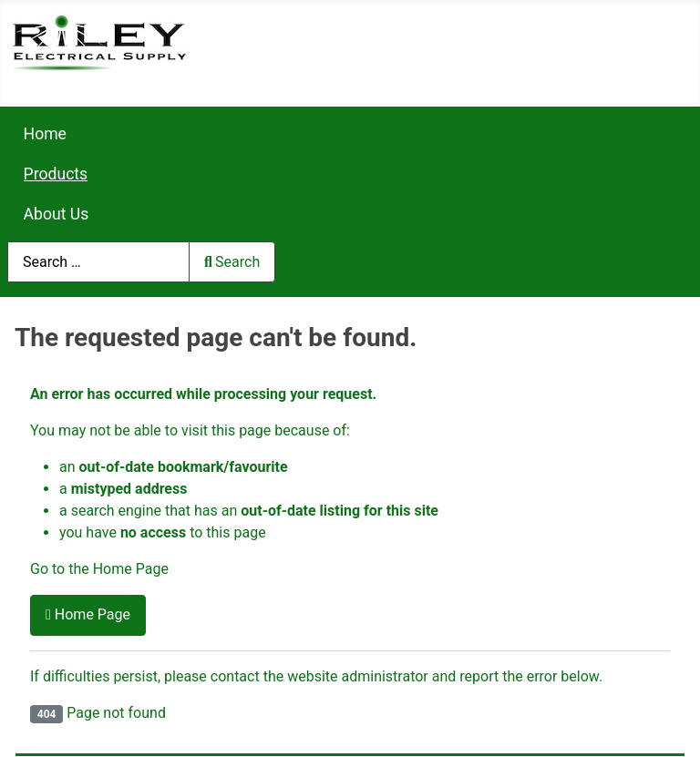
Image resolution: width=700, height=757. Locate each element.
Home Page (88, 614)
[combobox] (98, 262)
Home (45, 134)
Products (56, 174)
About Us (57, 214)
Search (232, 262)
